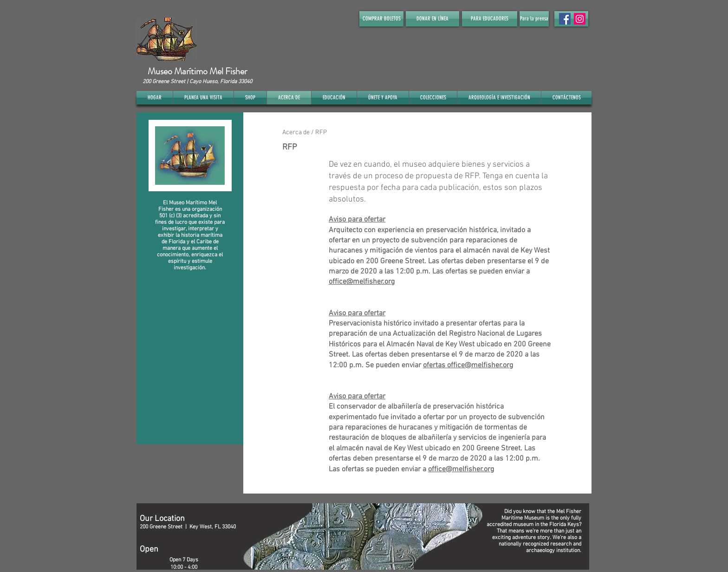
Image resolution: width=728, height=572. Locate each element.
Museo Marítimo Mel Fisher (197, 71)
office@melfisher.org (362, 282)
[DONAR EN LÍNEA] (432, 19)
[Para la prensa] (534, 19)
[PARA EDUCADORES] (490, 19)
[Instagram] (580, 19)
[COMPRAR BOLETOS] (381, 19)
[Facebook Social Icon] (565, 19)
